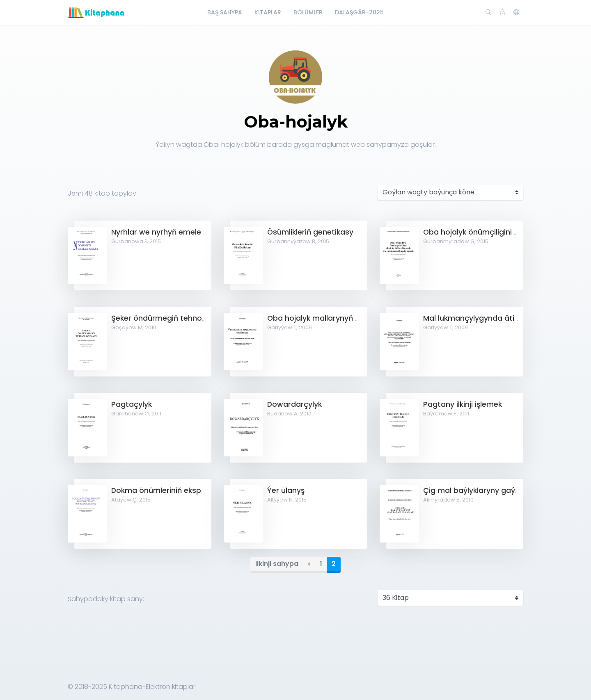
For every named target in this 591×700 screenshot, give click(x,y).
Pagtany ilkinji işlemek (463, 404)
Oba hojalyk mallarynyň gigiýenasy (331, 318)
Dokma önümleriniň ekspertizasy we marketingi (198, 490)
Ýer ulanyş (286, 490)
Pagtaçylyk (132, 404)
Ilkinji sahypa (277, 564)
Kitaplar (268, 12)
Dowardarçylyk (294, 404)
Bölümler (308, 12)
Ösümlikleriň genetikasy (310, 232)
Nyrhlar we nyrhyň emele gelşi (165, 232)
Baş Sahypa (225, 12)
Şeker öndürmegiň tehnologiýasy (172, 318)
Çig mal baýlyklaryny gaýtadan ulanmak (497, 490)
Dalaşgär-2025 (359, 12)
